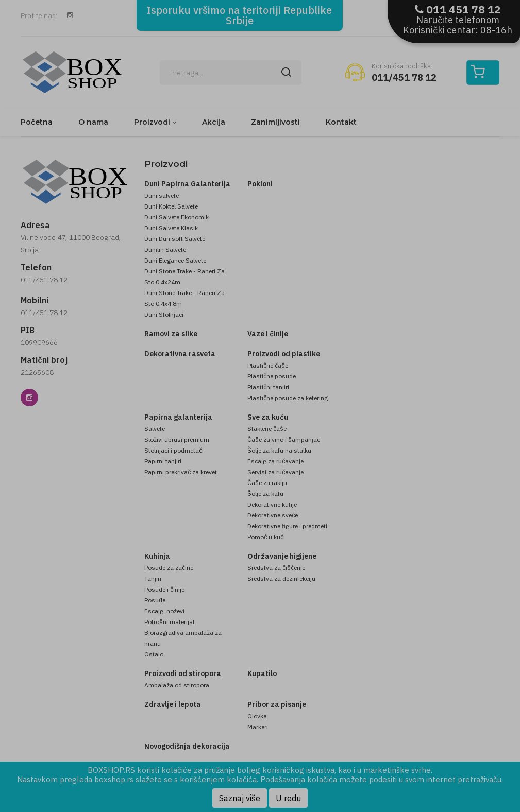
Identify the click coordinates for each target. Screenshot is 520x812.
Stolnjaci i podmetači (174, 450)
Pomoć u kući (266, 537)
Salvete (155, 429)
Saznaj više (240, 798)
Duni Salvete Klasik (171, 228)
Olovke (257, 716)
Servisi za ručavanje (275, 472)
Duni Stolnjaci (164, 314)
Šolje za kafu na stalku (279, 450)
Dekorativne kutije (272, 504)
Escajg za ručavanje (275, 461)
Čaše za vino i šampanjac (284, 439)
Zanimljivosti (275, 122)
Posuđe (155, 600)
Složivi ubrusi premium (177, 439)
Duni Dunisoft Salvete (175, 239)
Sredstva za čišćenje (276, 568)
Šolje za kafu (265, 494)
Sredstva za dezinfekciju (281, 578)
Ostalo (154, 654)
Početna (37, 122)
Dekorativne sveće (273, 515)
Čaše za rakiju (267, 483)
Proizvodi (152, 122)
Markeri (258, 727)
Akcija (214, 122)
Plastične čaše (268, 365)
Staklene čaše (267, 429)
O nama (93, 122)
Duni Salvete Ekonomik (177, 217)
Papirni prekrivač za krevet (181, 472)
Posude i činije (164, 589)
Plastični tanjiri (268, 387)
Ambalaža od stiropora (177, 685)
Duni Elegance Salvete (175, 260)
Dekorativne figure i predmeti (287, 526)
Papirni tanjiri (163, 461)
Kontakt (341, 122)
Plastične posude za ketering (288, 398)
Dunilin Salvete (165, 249)
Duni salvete (162, 195)
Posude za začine (169, 568)
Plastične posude (272, 376)
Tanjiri (153, 578)
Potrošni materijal (169, 622)
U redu (288, 798)
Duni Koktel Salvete (171, 206)
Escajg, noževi (164, 611)
